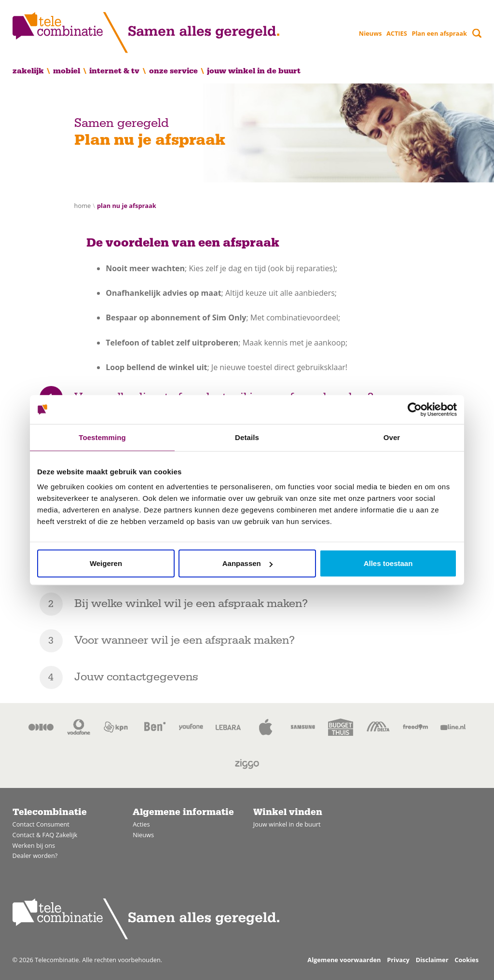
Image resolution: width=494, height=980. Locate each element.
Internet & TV (114, 71)
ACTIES (397, 33)
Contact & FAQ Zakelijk (45, 835)
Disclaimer (432, 960)
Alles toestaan (388, 563)
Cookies (467, 960)
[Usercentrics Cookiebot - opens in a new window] (415, 409)
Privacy (398, 960)
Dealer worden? (35, 856)
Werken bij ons (34, 845)
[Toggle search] (477, 33)
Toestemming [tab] (102, 437)
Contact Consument (41, 824)
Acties (141, 824)
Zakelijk (28, 71)
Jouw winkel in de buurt (254, 71)
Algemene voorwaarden (344, 960)
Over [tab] (392, 437)
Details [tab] (247, 437)
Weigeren (106, 563)
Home (83, 206)
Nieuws (370, 33)
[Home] (146, 33)
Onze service (173, 71)
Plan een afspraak (439, 33)
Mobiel (67, 71)
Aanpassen (247, 563)
